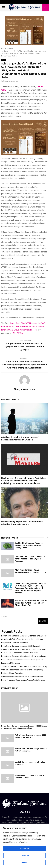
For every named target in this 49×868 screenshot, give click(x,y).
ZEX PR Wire (18, 333)
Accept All (24, 848)
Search (4, 617)
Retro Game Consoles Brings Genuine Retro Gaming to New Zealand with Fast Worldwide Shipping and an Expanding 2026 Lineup (24, 660)
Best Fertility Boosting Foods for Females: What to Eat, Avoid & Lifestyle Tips (29, 545)
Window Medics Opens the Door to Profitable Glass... (30, 777)
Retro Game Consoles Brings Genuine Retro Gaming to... (31, 750)
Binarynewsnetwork (11, 81)
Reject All (24, 862)
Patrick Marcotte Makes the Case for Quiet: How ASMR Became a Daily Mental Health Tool (31, 603)
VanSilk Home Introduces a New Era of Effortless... (31, 763)
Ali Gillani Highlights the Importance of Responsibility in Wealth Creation (20, 439)
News (4, 60)
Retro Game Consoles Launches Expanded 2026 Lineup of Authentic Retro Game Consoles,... (24, 727)
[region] (24, 846)
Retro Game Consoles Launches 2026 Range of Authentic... (31, 736)
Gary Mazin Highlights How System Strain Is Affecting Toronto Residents (22, 523)
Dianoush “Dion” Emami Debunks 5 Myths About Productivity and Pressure (30, 559)
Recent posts (10, 538)
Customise (24, 855)
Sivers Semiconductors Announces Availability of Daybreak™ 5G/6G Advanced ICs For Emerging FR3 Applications (25, 365)
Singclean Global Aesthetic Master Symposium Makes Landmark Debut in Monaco (24, 347)
